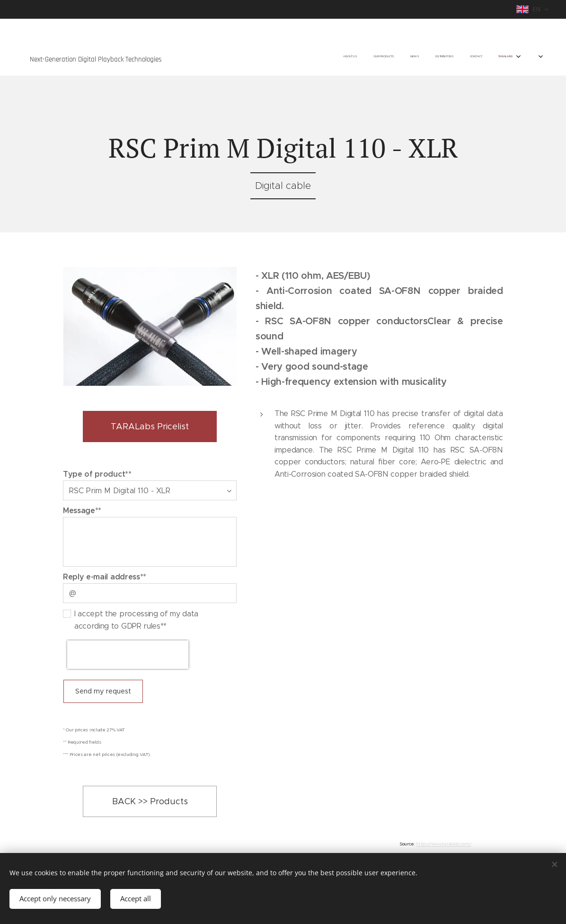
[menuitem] (439, 57)
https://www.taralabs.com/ (443, 844)
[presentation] (128, 655)
